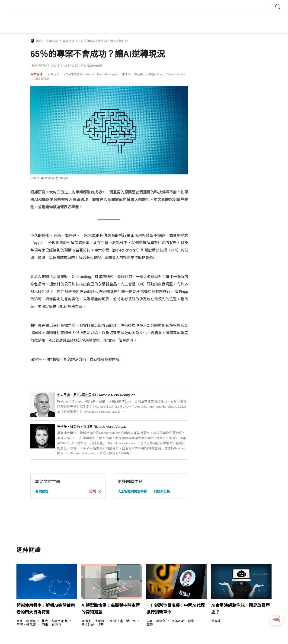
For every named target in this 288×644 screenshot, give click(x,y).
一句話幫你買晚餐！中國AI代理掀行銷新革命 (176, 609)
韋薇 (150, 625)
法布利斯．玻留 (183, 621)
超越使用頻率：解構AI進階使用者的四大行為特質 (46, 609)
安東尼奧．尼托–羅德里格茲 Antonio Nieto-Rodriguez (83, 74)
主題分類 (52, 41)
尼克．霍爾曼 (26, 621)
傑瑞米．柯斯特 (93, 621)
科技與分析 (162, 491)
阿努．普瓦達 (26, 625)
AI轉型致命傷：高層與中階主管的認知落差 (111, 609)
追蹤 (95, 491)
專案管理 (68, 41)
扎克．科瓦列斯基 (55, 621)
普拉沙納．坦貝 (93, 625)
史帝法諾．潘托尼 (123, 621)
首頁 (39, 41)
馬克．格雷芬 (156, 621)
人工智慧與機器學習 (132, 491)
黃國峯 (216, 621)
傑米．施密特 (51, 625)
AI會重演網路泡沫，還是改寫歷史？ (240, 609)
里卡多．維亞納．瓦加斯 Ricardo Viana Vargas (153, 74)
